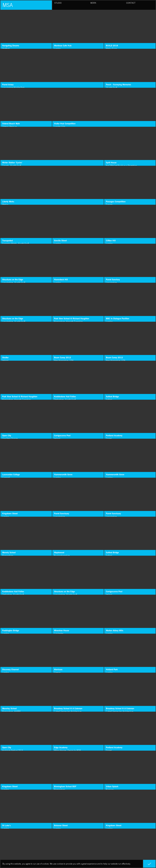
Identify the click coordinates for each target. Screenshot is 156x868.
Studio (58, 3)
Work (93, 3)
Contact (131, 3)
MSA (8, 5)
